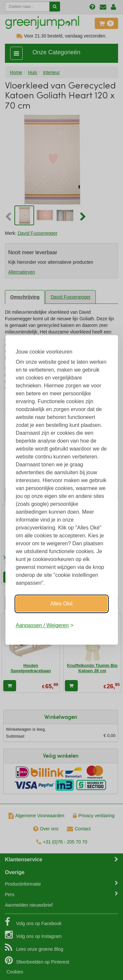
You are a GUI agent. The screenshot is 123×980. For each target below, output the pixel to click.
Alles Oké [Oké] (61, 604)
